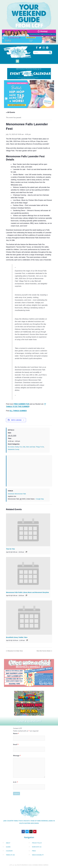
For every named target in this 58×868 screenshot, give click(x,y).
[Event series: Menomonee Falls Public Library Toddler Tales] (26, 595)
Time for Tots (10, 549)
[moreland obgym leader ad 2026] (29, 33)
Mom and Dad (31, 447)
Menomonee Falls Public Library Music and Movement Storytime (28, 592)
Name (16, 733)
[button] (17, 61)
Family (17, 447)
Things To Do (40, 447)
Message (17, 756)
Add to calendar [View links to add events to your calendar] (16, 420)
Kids (24, 447)
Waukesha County (14, 449)
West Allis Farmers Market (44, 651)
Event (12, 447)
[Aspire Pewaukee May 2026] (29, 39)
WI (9, 447)
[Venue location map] (29, 470)
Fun (21, 447)
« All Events (10, 112)
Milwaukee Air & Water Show (15, 651)
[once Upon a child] (29, 673)
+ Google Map (39, 499)
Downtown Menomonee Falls (17, 494)
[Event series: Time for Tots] (26, 552)
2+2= (15, 782)
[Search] (50, 52)
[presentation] (28, 530)
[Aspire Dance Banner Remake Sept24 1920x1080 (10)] (29, 94)
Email (16, 744)
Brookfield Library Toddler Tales (17, 637)
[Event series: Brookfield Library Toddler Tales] (27, 640)
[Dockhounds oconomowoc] (29, 703)
